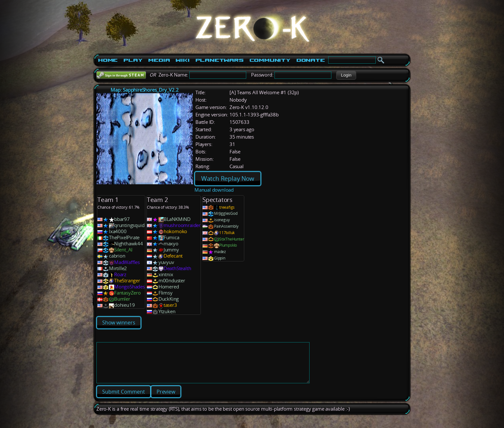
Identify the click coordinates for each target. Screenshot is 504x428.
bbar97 (122, 219)
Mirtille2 (118, 268)
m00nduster (172, 281)
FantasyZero (127, 293)
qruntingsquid (129, 225)
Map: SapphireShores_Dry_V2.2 (144, 90)
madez (220, 252)
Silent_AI (123, 250)
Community (270, 60)
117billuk (227, 233)
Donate (311, 60)
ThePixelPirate (124, 237)
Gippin (220, 258)
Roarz (120, 274)
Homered (169, 287)
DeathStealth (177, 268)
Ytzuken (167, 311)
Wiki (182, 60)
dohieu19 (124, 305)
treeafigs (227, 207)
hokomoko (175, 231)
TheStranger (127, 281)
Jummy (171, 250)
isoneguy (222, 220)
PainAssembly (226, 226)
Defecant (173, 256)
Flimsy (166, 293)
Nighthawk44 (129, 244)
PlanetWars (220, 60)
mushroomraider (182, 225)
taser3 (170, 305)
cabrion (117, 256)
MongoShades (130, 287)
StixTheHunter (232, 239)
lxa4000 (118, 231)
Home (108, 60)
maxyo (171, 244)
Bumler (122, 299)
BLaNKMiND (177, 219)
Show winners (119, 323)
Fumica (171, 237)
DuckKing (169, 299)
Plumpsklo (228, 245)
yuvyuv (166, 262)
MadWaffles (127, 262)
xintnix (166, 274)
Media (159, 60)
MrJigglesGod (226, 213)
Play (133, 60)
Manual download (214, 190)
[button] (346, 75)
